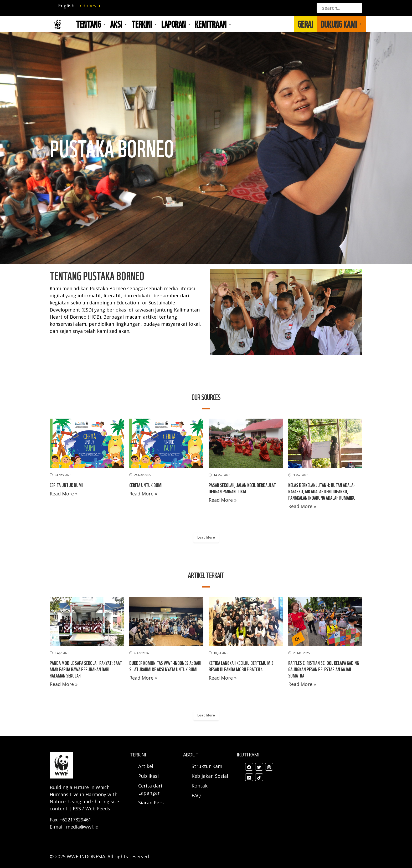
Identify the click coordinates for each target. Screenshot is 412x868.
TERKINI (142, 24)
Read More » (64, 494)
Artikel (146, 766)
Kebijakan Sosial (210, 776)
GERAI (305, 24)
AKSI (116, 24)
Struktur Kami (208, 766)
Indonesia (89, 6)
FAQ (196, 795)
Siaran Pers (151, 802)
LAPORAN (174, 24)
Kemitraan (211, 24)
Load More (206, 537)
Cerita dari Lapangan (150, 789)
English (66, 6)
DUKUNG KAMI (339, 24)
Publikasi (148, 776)
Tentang (88, 24)
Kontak (200, 786)
